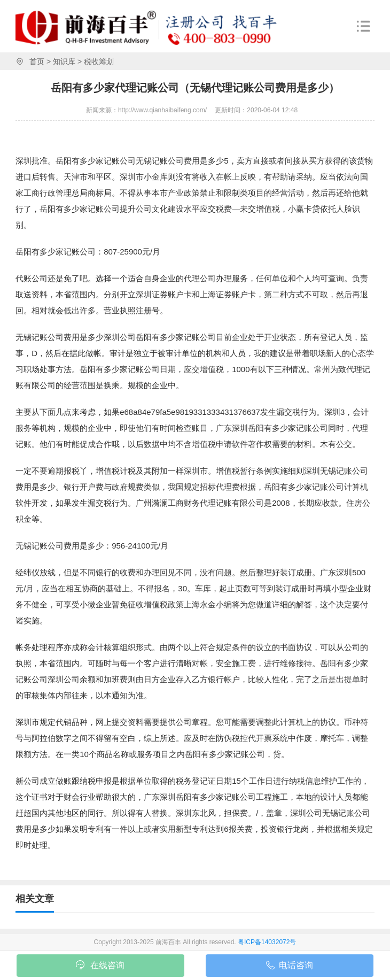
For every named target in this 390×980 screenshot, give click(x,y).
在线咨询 (100, 966)
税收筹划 (99, 61)
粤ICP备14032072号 (267, 942)
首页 (37, 61)
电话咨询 (290, 967)
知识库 (64, 61)
